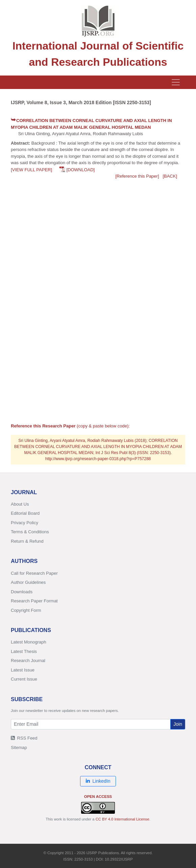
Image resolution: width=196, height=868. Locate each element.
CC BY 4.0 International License (122, 819)
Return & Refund (27, 541)
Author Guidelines (28, 582)
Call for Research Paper (34, 573)
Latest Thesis (24, 651)
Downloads (22, 592)
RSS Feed (24, 738)
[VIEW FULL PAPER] (31, 170)
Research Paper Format (34, 601)
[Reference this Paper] (137, 176)
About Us (20, 504)
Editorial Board (25, 513)
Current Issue (24, 679)
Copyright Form (26, 610)
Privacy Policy (24, 523)
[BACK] (170, 176)
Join (178, 724)
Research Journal (28, 661)
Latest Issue (23, 670)
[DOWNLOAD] (80, 170)
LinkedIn (98, 781)
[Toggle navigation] (176, 82)
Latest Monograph (29, 642)
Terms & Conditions (30, 532)
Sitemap (19, 747)
